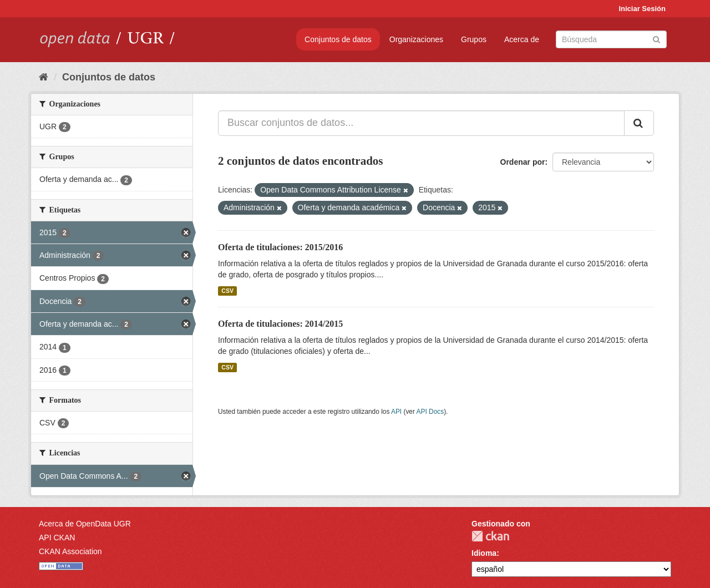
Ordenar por (523, 162)
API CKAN (57, 538)
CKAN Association (70, 551)
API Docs (430, 412)
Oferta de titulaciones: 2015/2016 (280, 247)
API (396, 412)
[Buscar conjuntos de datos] (611, 39)
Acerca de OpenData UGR (85, 524)
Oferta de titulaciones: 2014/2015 (280, 324)
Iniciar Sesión (642, 9)
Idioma (484, 553)
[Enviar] (656, 39)
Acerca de (522, 39)
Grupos (474, 39)
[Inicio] (44, 77)
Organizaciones (416, 39)
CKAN (490, 536)
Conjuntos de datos (338, 39)
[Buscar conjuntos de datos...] (421, 123)
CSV (227, 291)
